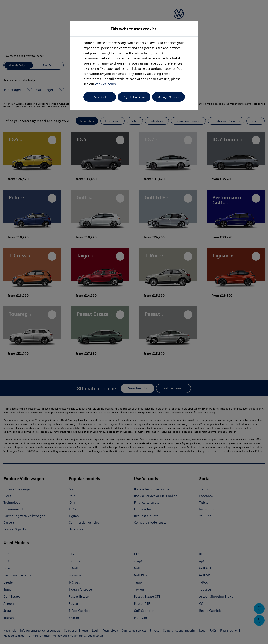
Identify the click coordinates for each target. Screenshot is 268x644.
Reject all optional (134, 97)
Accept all (100, 97)
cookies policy (106, 84)
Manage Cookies (168, 97)
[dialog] (134, 322)
